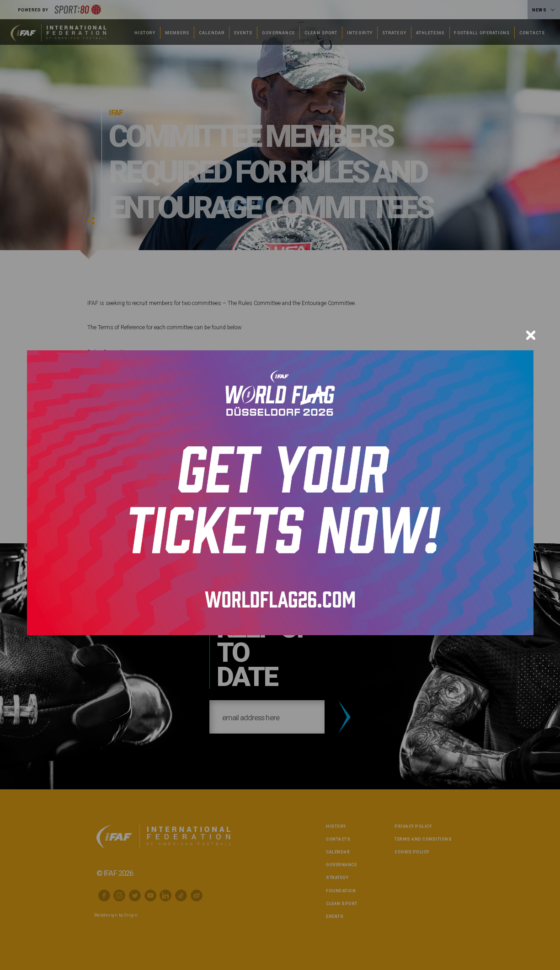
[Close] (531, 335)
